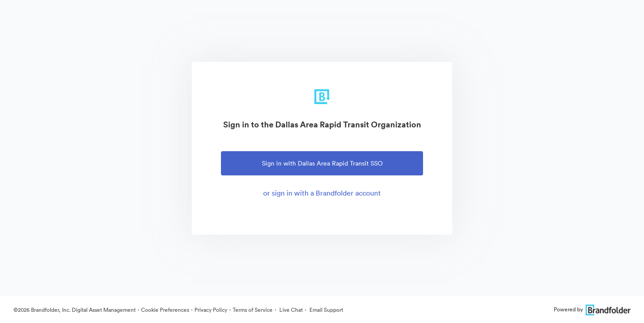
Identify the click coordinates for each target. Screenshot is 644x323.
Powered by (592, 309)
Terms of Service (253, 310)
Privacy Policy (211, 310)
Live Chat (290, 310)
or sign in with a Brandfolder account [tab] (322, 193)
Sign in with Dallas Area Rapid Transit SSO (322, 163)
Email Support (326, 310)
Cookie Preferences (165, 310)
